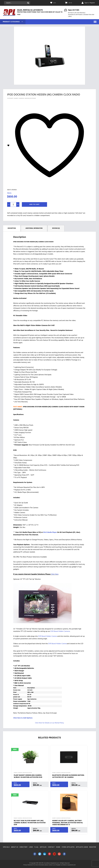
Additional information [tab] (34, 228)
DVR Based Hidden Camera (48, 636)
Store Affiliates (68, 847)
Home (58, 847)
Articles (43, 847)
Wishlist (55, 3)
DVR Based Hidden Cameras (60, 631)
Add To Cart (34, 204)
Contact (51, 847)
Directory (24, 847)
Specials (6, 847)
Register (93, 847)
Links (31, 847)
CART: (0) (71, 3)
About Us (15, 847)
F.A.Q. (36, 847)
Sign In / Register (90, 3)
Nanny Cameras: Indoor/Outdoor (25, 98)
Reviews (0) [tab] (56, 228)
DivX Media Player (50, 532)
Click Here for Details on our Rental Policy (49, 723)
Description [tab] (12, 228)
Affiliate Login (82, 847)
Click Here (55, 574)
